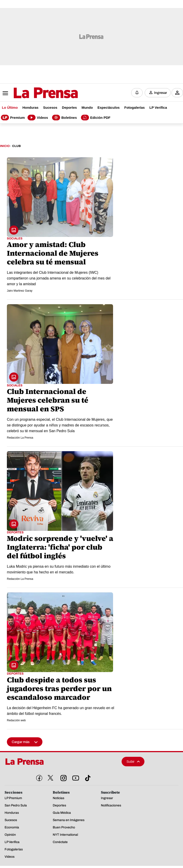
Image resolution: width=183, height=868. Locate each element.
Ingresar (161, 92)
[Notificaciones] (137, 92)
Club (16, 146)
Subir (133, 761)
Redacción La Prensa (20, 437)
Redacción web (16, 720)
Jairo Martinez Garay (20, 290)
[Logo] (34, 93)
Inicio (5, 146)
